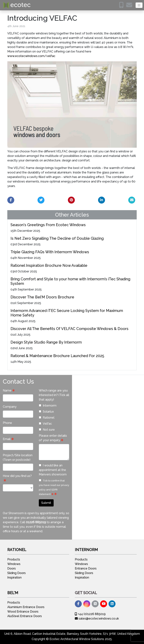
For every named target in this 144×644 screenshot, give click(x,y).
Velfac (45, 424)
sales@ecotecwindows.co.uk (97, 619)
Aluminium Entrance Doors (26, 607)
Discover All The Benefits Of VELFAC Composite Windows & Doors (69, 329)
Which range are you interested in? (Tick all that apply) (54, 395)
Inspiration (14, 577)
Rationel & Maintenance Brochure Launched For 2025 (57, 356)
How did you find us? (17, 476)
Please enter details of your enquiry (53, 438)
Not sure (47, 430)
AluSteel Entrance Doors (25, 616)
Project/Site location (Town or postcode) (18, 457)
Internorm (48, 406)
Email (7, 439)
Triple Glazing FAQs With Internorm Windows (50, 252)
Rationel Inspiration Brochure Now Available (49, 265)
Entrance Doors (86, 568)
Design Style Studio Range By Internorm (46, 342)
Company (10, 407)
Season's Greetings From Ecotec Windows (48, 225)
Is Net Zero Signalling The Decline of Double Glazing (57, 238)
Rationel (47, 418)
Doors (12, 568)
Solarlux (46, 412)
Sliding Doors (16, 573)
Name (7, 390)
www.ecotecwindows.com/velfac (31, 56)
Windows (14, 564)
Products (14, 559)
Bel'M (13, 593)
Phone (7, 423)
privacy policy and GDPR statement (54, 490)
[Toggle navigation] (139, 5)
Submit (46, 503)
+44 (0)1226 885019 (90, 614)
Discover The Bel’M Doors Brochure (42, 297)
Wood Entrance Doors (23, 612)
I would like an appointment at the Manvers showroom (53, 470)
